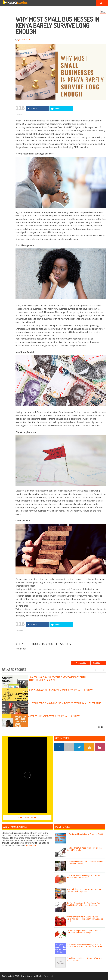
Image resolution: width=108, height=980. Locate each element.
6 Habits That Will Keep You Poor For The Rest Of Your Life (84, 849)
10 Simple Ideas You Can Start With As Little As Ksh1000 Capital (85, 863)
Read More (31, 845)
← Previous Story (81, 663)
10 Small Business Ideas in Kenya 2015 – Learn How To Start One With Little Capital (84, 945)
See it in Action (27, 818)
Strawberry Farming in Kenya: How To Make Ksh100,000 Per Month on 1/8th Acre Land (85, 919)
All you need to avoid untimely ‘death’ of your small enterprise (65, 703)
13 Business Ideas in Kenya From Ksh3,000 (85, 834)
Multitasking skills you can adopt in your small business (61, 690)
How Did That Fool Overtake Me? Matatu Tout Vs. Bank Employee (84, 890)
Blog (103, 12)
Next (103, 670)
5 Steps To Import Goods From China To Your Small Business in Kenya (84, 932)
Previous (96, 670)
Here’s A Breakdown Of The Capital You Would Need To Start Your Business (83, 904)
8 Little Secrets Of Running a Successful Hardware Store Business (83, 876)
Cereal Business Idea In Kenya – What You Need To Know (84, 959)
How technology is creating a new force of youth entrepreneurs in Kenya (57, 679)
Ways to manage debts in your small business (54, 716)
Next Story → (98, 663)
